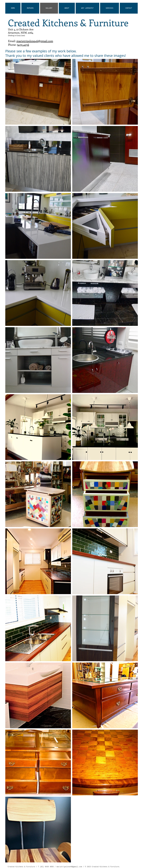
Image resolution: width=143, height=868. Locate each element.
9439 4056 (23, 45)
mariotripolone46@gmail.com (35, 41)
